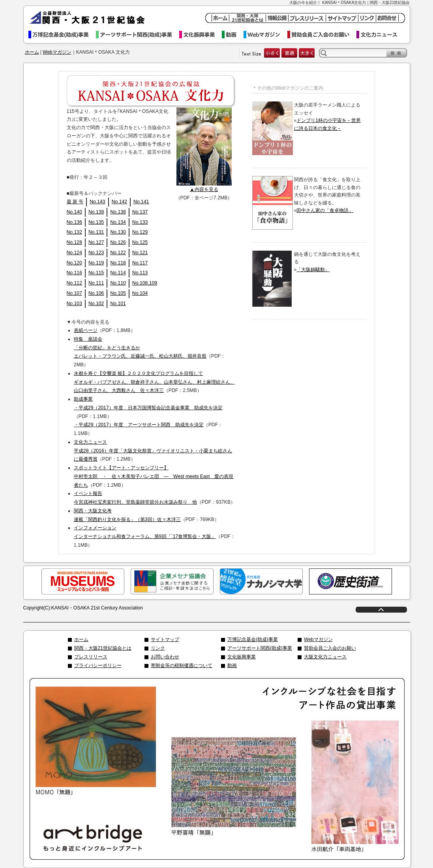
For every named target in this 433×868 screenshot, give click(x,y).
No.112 (74, 283)
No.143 (97, 202)
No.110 (118, 283)
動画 (233, 35)
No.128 (74, 242)
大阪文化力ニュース (325, 657)
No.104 (140, 293)
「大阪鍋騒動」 (313, 270)
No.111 (96, 283)
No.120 (74, 263)
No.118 (118, 263)
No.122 (118, 253)
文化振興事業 (242, 657)
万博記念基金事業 (62, 35)
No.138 (118, 212)
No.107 (74, 293)
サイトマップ (165, 639)
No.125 (140, 242)
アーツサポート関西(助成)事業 (260, 648)
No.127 (96, 242)
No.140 (74, 212)
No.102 (96, 304)
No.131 (96, 232)
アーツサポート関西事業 (138, 35)
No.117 (140, 263)
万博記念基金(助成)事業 (253, 639)
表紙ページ (86, 330)
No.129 (140, 232)
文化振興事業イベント (201, 35)
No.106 (96, 293)
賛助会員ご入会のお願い (322, 35)
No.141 (141, 202)
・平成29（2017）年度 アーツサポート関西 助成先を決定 (139, 425)
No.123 (96, 253)
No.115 (96, 273)
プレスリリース (91, 657)
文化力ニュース (381, 35)
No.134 (118, 222)
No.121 (140, 253)
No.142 (119, 202)
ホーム (32, 52)
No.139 (96, 212)
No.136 (74, 222)
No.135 (96, 222)
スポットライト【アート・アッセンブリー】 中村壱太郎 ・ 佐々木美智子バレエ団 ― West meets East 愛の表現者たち (154, 476)
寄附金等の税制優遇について (182, 666)
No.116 (74, 273)
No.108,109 (145, 283)
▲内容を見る (204, 189)
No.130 (118, 232)
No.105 (118, 293)
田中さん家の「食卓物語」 (325, 210)
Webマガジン (265, 35)
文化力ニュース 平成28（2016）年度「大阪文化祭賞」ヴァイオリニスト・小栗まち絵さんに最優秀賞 (153, 451)
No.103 (74, 304)
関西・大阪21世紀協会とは (103, 648)
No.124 (74, 253)
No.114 (118, 273)
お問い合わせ (165, 657)
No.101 (118, 304)
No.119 (96, 263)
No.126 (118, 242)
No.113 (140, 273)
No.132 (74, 232)
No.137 (140, 212)
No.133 (140, 222)
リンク (158, 648)
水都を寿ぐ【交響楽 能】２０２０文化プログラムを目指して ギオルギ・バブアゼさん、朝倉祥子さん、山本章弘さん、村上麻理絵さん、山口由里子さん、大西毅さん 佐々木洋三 (154, 382)
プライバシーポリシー (98, 666)
